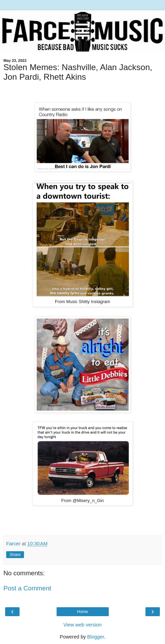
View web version (83, 625)
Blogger (96, 637)
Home (82, 612)
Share (15, 555)
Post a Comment (27, 588)
